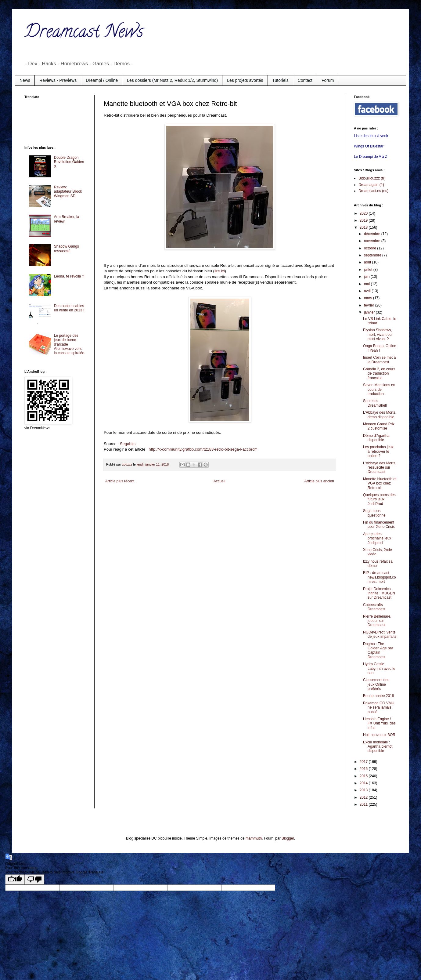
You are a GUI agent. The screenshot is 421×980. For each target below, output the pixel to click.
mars (369, 298)
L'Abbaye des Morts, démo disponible (380, 415)
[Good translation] (15, 879)
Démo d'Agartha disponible (376, 438)
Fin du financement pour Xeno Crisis (379, 524)
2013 (364, 790)
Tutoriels (281, 80)
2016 (364, 769)
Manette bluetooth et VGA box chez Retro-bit (380, 483)
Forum (328, 80)
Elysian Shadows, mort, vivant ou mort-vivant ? (378, 334)
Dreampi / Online (102, 80)
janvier (370, 312)
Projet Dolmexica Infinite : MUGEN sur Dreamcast (379, 593)
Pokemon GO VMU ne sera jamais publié (379, 708)
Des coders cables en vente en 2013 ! (69, 308)
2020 (364, 213)
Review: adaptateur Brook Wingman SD (68, 192)
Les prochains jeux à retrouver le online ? (378, 451)
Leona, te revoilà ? (69, 276)
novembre (373, 241)
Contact (305, 80)
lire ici (220, 271)
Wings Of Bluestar (369, 146)
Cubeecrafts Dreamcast (374, 607)
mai (367, 284)
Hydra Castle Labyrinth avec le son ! (379, 668)
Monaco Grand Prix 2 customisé (379, 426)
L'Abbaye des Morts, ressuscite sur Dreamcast (380, 468)
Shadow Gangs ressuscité (67, 249)
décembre (373, 234)
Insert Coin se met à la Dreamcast (379, 360)
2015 (364, 776)
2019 (364, 220)
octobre (371, 248)
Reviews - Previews (58, 80)
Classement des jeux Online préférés (376, 684)
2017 (364, 762)
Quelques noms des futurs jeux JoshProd (379, 499)
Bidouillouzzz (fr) (372, 178)
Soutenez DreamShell (375, 403)
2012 (364, 797)
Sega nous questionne (374, 513)
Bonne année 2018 (378, 696)
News (25, 80)
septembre (373, 255)
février (370, 305)
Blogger (288, 838)
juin (367, 277)
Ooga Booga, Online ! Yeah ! (380, 348)
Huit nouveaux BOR (379, 735)
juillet (369, 270)
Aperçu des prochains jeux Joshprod (377, 538)
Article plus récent (120, 481)
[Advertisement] (49, 122)
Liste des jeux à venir (371, 136)
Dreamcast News (84, 33)
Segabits (128, 444)
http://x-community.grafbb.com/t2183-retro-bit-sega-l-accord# (203, 449)
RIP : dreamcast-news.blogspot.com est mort (380, 577)
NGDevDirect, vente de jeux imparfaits (380, 634)
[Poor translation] (34, 879)
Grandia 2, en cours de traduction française (379, 374)
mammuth (254, 838)
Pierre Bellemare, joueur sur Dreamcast (377, 621)
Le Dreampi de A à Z (371, 157)
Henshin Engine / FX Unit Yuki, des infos (379, 723)
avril (368, 291)
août (368, 262)
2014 (364, 783)
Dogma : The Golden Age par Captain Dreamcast (378, 650)
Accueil (219, 481)
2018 (364, 227)
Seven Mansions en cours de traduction (379, 389)
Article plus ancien (319, 481)
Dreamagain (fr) (371, 185)
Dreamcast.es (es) (373, 191)
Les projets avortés (245, 80)
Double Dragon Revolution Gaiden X (69, 162)
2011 (364, 804)
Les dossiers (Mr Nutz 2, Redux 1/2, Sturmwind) (172, 80)
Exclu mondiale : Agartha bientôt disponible (378, 747)
